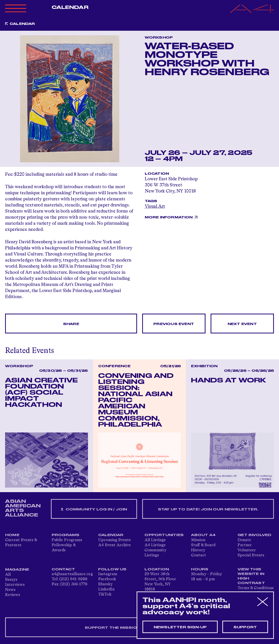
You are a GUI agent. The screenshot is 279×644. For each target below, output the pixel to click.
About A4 (203, 535)
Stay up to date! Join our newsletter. (208, 509)
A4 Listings (155, 545)
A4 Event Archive (114, 545)
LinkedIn (106, 589)
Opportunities (164, 535)
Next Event (242, 324)
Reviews (13, 595)
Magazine (17, 570)
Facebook (107, 579)
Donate (244, 540)
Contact (199, 555)
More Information (169, 217)
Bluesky (105, 584)
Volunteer (247, 550)
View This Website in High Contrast (251, 576)
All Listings (155, 540)
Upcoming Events (114, 540)
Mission (198, 540)
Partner (245, 545)
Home (12, 535)
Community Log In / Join (94, 510)
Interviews (15, 585)
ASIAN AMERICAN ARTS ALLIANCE (23, 508)
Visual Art (155, 206)
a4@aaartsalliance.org (72, 574)
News (10, 590)
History (198, 550)
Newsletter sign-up (180, 627)
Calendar (70, 7)
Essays (11, 580)
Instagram (108, 574)
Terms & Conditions (256, 588)
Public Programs (67, 540)
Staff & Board (203, 545)
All (8, 575)
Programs (66, 535)
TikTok (105, 594)
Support (245, 627)
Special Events (251, 555)
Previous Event (174, 324)
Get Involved (254, 535)
